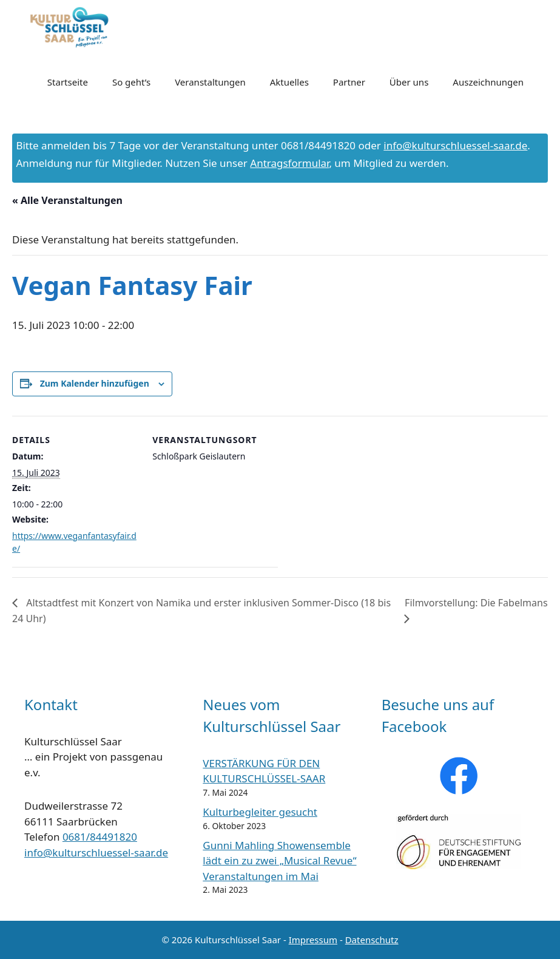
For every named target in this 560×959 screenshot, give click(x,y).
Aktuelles (289, 82)
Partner (349, 82)
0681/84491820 (100, 837)
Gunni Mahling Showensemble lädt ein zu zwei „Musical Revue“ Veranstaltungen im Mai (279, 861)
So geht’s (131, 82)
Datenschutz (372, 940)
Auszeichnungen (488, 82)
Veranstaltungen (210, 82)
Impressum (313, 940)
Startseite (68, 82)
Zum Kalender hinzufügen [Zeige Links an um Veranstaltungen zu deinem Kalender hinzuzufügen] (95, 383)
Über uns (409, 82)
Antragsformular (289, 163)
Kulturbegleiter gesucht (260, 812)
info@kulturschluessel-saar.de (455, 145)
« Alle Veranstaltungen (67, 200)
